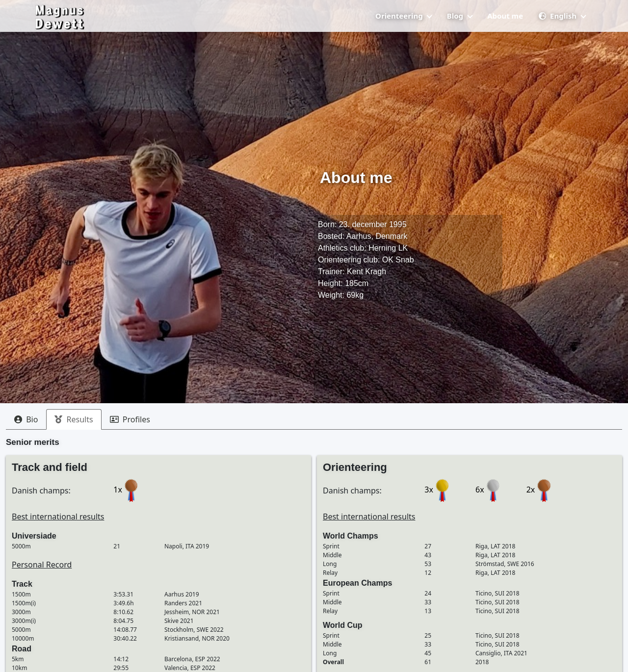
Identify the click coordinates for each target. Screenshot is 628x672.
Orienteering (404, 24)
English (562, 24)
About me (505, 24)
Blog (460, 24)
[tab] (26, 419)
